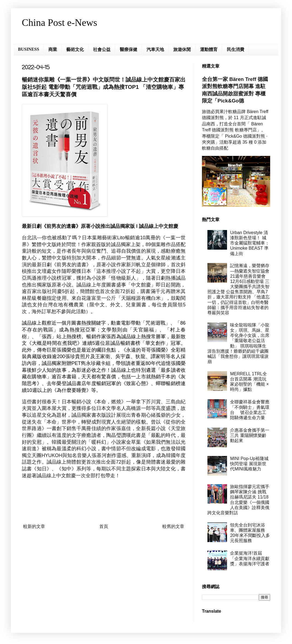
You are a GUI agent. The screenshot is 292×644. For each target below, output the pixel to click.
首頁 (104, 526)
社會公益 (102, 49)
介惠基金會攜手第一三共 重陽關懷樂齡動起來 (250, 435)
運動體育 (209, 49)
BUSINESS (29, 49)
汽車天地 (155, 49)
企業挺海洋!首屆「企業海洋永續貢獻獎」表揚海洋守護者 (250, 558)
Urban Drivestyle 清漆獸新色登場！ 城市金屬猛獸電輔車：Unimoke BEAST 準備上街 (250, 243)
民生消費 (236, 49)
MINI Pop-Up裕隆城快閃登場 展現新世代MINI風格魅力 (249, 464)
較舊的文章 (173, 526)
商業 (53, 49)
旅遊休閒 (182, 49)
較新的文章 (34, 526)
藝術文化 (75, 49)
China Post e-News (59, 23)
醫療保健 (129, 49)
